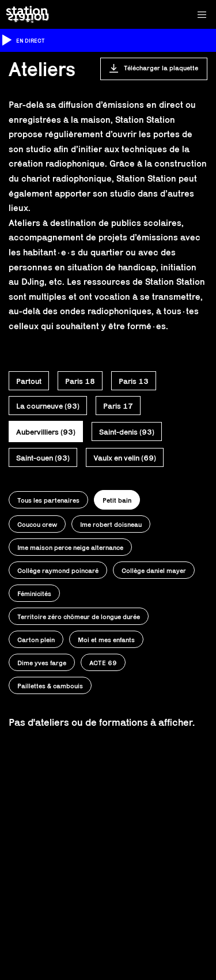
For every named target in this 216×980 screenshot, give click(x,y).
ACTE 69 (103, 663)
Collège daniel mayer (154, 570)
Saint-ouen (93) (43, 458)
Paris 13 (134, 381)
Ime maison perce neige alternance (70, 547)
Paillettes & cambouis (50, 686)
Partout (29, 381)
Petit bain (117, 500)
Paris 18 (80, 381)
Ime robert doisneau (111, 524)
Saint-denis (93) (127, 432)
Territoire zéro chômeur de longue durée (79, 617)
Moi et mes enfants (106, 640)
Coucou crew (37, 524)
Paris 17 (118, 406)
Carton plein (36, 640)
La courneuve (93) (48, 406)
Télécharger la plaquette (161, 68)
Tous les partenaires (48, 500)
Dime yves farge (42, 663)
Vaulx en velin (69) (125, 458)
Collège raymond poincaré (58, 570)
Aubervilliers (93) (46, 432)
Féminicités (34, 593)
